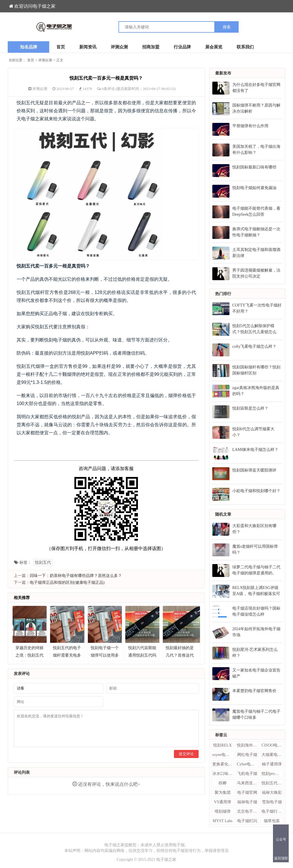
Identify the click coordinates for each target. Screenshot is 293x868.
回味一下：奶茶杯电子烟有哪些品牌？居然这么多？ (76, 576)
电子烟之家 (166, 860)
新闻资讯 (88, 47)
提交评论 (186, 754)
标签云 (221, 735)
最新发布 (223, 73)
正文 (60, 60)
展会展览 (214, 47)
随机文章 (223, 514)
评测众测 (119, 47)
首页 (61, 47)
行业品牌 (182, 47)
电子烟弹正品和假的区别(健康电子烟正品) (67, 583)
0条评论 (109, 89)
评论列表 (22, 772)
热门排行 (223, 294)
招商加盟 (151, 47)
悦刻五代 (43, 562)
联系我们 (245, 47)
